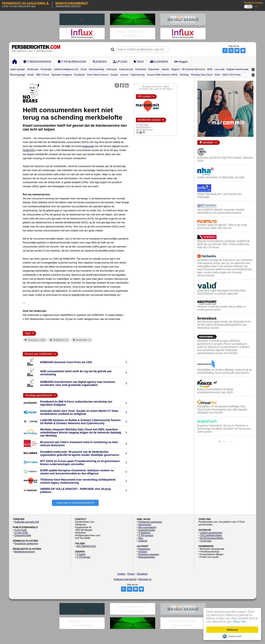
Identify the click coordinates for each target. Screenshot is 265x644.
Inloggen (143, 552)
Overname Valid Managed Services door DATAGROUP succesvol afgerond (221, 292)
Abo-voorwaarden (147, 527)
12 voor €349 (21, 533)
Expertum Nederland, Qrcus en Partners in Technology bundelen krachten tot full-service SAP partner (224, 429)
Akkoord (232, 630)
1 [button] (219, 442)
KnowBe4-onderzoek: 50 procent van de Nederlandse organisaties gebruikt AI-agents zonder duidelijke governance (80, 453)
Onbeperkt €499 (23, 535)
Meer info (240, 621)
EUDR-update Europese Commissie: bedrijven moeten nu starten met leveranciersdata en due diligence (77, 472)
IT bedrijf (81, 554)
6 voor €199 (20, 530)
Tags (141, 538)
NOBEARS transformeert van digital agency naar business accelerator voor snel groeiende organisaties (78, 383)
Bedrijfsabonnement (25, 552)
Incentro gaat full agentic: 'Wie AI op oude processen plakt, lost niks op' (222, 226)
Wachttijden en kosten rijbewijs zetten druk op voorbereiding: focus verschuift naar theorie (225, 371)
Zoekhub (143, 541)
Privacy (131, 574)
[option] (225, 293)
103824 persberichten (211, 533)
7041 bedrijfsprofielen (211, 535)
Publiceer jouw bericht (125, 579)
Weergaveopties (147, 557)
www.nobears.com (144, 130)
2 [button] (225, 442)
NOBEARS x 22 (59, 340)
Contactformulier (147, 530)
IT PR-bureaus (146, 535)
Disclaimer (142, 574)
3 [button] (231, 442)
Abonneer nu (145, 579)
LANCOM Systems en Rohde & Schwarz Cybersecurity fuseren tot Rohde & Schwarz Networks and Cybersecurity (80, 422)
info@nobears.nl (143, 127)
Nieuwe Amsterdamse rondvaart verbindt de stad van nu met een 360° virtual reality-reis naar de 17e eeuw (224, 244)
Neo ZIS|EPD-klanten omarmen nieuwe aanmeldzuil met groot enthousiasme (221, 211)
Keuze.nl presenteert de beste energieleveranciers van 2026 (215, 391)
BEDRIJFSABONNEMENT (72, 3)
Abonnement (145, 525)
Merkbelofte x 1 (82, 340)
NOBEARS (29, 150)
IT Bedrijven (144, 533)
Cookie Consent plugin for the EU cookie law (232, 636)
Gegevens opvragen (149, 554)
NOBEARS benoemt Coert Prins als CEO (66, 362)
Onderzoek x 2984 (35, 340)
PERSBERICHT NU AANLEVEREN (25, 3)
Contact (121, 574)
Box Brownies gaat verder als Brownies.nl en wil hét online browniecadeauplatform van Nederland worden (224, 325)
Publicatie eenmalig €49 (27, 522)
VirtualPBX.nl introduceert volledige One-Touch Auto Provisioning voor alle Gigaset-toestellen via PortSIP (223, 410)
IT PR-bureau (83, 557)
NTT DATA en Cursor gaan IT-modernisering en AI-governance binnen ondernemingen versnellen (80, 463)
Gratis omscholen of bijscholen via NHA (221, 177)
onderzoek (88, 146)
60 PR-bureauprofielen (212, 538)
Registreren (144, 549)
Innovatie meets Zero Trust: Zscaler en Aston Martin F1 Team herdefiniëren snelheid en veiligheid (79, 412)
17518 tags (206, 541)
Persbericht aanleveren (26, 544)
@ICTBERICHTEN (86, 546)
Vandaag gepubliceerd (39, 395)
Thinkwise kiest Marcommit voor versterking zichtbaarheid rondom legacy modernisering (78, 481)
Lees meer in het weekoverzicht (75, 503)
